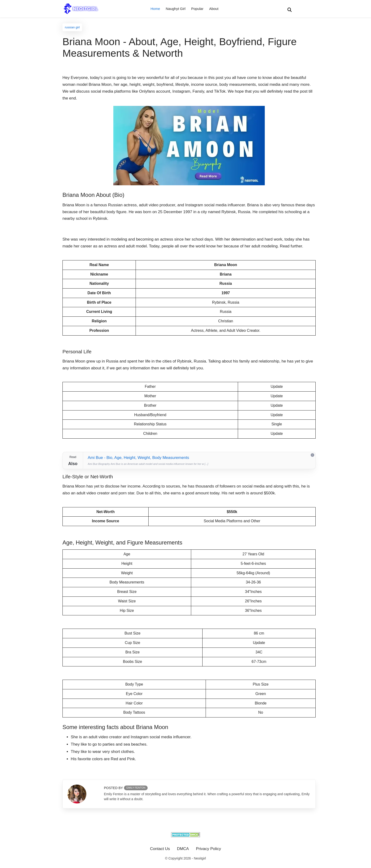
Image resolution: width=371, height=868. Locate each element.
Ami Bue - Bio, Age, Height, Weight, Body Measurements (139, 458)
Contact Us (160, 849)
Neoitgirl (200, 858)
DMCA (183, 849)
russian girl (72, 27)
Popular (197, 9)
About (214, 9)
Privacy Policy (208, 849)
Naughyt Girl (175, 9)
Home (155, 9)
